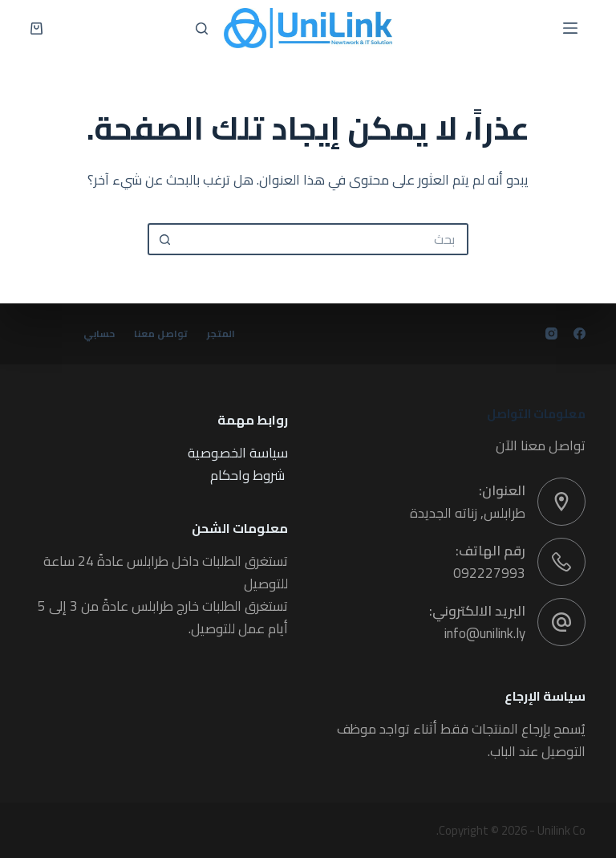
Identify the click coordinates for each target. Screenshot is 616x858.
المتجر (222, 334)
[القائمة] (570, 28)
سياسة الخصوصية (238, 453)
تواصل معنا (161, 334)
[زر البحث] (164, 239)
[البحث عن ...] (324, 239)
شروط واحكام (247, 475)
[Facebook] (580, 333)
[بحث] (202, 28)
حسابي (98, 334)
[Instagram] (551, 333)
